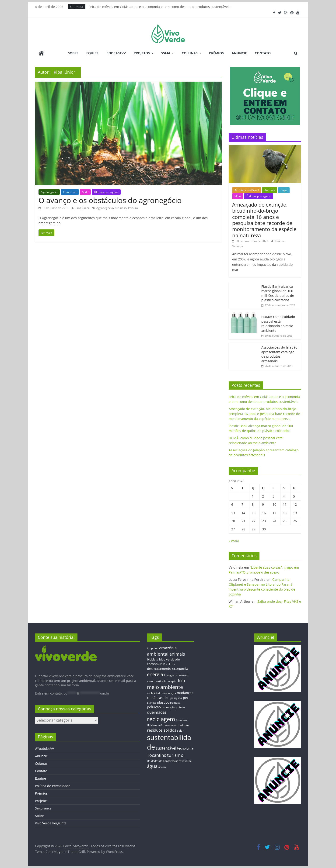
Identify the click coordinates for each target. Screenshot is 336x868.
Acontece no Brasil (247, 190)
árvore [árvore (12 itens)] (163, 767)
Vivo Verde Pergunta (51, 823)
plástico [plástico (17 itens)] (163, 702)
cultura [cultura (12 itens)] (171, 664)
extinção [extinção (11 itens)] (161, 681)
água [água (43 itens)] (152, 766)
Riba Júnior (83, 208)
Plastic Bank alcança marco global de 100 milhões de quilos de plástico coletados (278, 293)
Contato (263, 53)
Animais (270, 190)
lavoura (133, 208)
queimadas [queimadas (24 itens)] (157, 712)
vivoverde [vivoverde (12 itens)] (185, 760)
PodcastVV (116, 53)
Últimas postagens (106, 192)
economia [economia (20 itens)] (180, 668)
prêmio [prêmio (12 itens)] (180, 707)
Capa (284, 190)
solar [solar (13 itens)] (180, 730)
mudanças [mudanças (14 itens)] (169, 693)
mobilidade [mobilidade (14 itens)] (154, 693)
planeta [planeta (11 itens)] (152, 702)
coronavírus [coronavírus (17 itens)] (156, 663)
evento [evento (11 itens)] (151, 681)
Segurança (43, 808)
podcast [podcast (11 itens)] (175, 702)
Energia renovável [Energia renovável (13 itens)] (176, 675)
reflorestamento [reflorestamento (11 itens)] (168, 725)
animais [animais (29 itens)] (177, 654)
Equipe (92, 53)
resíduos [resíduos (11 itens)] (184, 725)
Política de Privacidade (53, 786)
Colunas (190, 53)
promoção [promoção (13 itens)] (168, 707)
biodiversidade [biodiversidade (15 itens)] (169, 659)
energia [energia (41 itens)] (155, 674)
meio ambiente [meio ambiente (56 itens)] (165, 687)
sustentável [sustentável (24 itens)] (166, 748)
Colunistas (70, 192)
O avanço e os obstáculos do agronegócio (110, 200)
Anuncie (239, 53)
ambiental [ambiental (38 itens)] (158, 653)
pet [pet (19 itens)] (185, 697)
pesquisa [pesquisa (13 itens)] (176, 698)
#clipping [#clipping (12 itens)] (153, 648)
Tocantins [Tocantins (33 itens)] (157, 755)
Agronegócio (49, 192)
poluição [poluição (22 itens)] (154, 707)
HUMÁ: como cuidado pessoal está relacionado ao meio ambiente (278, 323)
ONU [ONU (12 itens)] (166, 698)
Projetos (142, 53)
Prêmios (216, 53)
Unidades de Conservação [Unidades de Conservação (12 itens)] (163, 760)
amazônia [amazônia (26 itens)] (168, 648)
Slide (85, 192)
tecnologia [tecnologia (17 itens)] (185, 748)
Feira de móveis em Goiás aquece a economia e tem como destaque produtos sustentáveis (159, 7)
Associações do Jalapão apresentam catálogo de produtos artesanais (279, 354)
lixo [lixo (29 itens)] (182, 680)
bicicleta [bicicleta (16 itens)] (153, 659)
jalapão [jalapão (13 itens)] (172, 681)
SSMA (166, 53)
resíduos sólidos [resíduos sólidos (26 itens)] (162, 730)
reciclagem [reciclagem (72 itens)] (161, 719)
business (121, 208)
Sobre (73, 53)
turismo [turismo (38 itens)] (175, 755)
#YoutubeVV (44, 748)
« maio (234, 541)
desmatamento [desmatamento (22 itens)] (159, 668)
